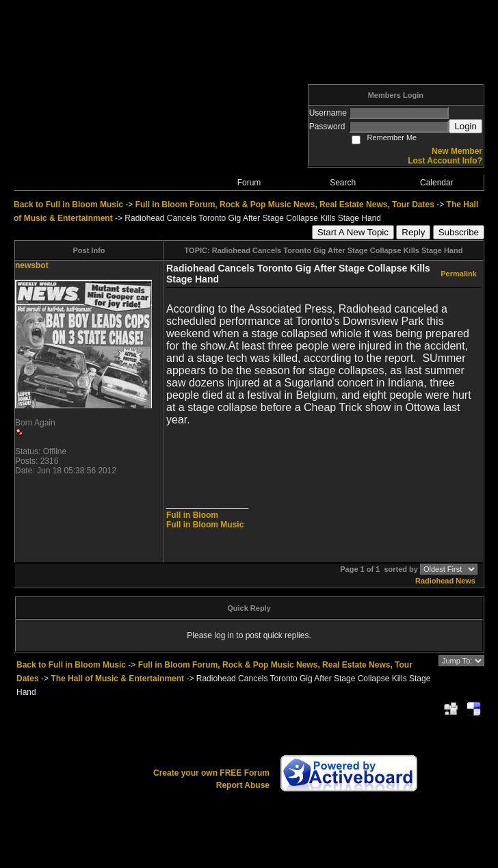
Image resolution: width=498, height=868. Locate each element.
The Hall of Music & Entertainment (117, 679)
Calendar (437, 183)
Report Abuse (243, 785)
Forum (249, 183)
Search (343, 183)
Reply (413, 232)
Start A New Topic (353, 232)
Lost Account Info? (445, 161)
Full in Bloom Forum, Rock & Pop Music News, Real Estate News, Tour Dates (285, 205)
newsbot (32, 265)
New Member (457, 151)
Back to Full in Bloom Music (68, 205)
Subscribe (459, 232)
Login (466, 126)
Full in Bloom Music (205, 525)
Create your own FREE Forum (211, 773)
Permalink (459, 274)
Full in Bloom (192, 515)
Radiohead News (445, 581)
